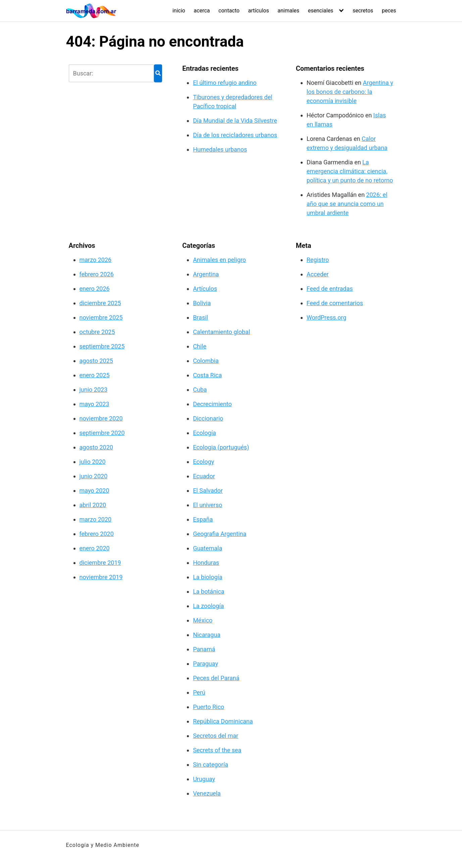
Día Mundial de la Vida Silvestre (235, 121)
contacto (229, 11)
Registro (318, 260)
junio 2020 (94, 476)
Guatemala (208, 548)
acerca (202, 11)
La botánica (209, 591)
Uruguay (204, 779)
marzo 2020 (96, 519)
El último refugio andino (225, 83)
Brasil (200, 317)
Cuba (200, 390)
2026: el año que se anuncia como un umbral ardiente (347, 204)
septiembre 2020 (102, 433)
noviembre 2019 (101, 577)
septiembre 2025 (102, 346)
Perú (199, 692)
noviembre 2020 (101, 418)
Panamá (204, 649)
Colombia (206, 361)
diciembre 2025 (100, 303)
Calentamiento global (221, 332)
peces (389, 11)
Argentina (206, 274)
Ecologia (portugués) (221, 447)
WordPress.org (327, 317)
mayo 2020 (94, 491)
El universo (208, 505)
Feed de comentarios (335, 303)
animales (288, 11)
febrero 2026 (97, 274)
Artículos (205, 289)
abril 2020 (93, 505)
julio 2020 (93, 462)
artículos (259, 11)
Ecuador (204, 476)
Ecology (203, 462)
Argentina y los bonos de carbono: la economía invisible (350, 92)
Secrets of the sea (217, 750)
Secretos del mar (216, 736)
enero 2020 (95, 548)
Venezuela (207, 793)
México (203, 620)
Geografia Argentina (220, 534)
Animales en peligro (219, 260)
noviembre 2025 (101, 317)
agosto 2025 (96, 361)
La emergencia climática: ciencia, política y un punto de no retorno (350, 171)
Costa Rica (207, 375)
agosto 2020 (96, 447)
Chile (200, 346)
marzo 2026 (96, 260)
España (203, 519)
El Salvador (208, 491)
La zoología (208, 606)
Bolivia (202, 303)
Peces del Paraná (216, 678)
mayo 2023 (94, 404)
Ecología (204, 433)
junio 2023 (94, 390)
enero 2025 (95, 375)
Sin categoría (211, 765)
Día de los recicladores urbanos (235, 135)
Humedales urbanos (220, 149)
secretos (363, 11)
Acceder (318, 274)
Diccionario (208, 418)
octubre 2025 (97, 332)
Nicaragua (207, 635)
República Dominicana (223, 721)
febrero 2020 (97, 534)
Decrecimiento (212, 404)
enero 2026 (95, 289)
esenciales (321, 11)
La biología (208, 577)
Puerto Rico (209, 707)
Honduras (206, 563)
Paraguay (206, 664)
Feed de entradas (330, 289)
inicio (179, 11)
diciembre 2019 (100, 563)
